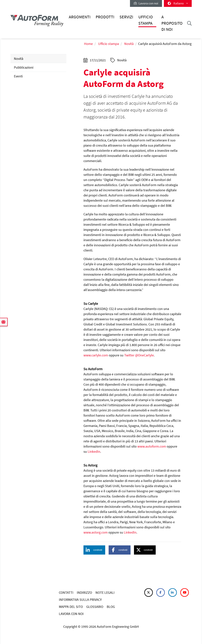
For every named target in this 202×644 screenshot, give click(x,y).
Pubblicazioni (24, 67)
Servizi (126, 17)
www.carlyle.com (96, 355)
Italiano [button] (178, 3)
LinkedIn (94, 451)
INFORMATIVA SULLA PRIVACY (80, 600)
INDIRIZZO (84, 592)
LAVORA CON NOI (71, 614)
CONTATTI (66, 592)
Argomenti (80, 17)
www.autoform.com (152, 446)
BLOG (111, 607)
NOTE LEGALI (105, 592)
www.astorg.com (96, 532)
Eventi (18, 76)
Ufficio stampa (146, 20)
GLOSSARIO (95, 607)
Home (88, 44)
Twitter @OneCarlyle (139, 355)
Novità (129, 44)
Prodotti (105, 17)
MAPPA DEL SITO (71, 607)
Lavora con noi (146, 3)
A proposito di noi (172, 23)
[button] (94, 550)
